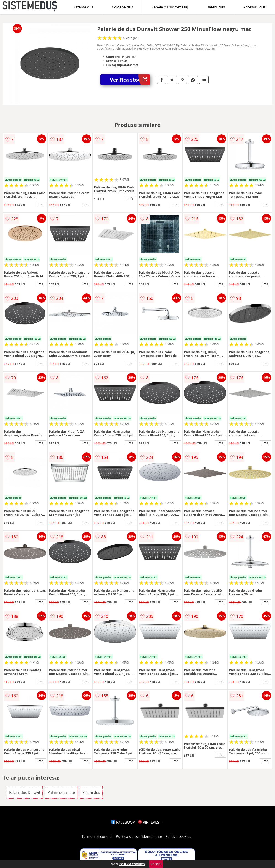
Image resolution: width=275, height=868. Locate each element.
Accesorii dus (254, 7)
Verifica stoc (130, 80)
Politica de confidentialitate (139, 836)
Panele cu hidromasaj (170, 7)
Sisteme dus (83, 7)
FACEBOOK (123, 822)
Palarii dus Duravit (25, 792)
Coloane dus (122, 7)
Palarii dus (91, 792)
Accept (156, 864)
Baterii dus (216, 7)
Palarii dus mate (61, 792)
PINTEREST (150, 822)
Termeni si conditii (97, 836)
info (40, 204)
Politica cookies (178, 836)
